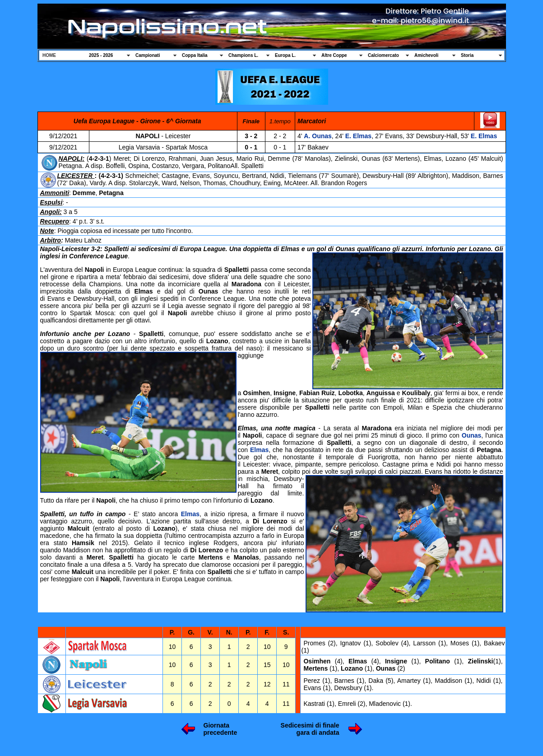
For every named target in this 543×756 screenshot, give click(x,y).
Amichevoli (426, 55)
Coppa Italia (195, 55)
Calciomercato (383, 55)
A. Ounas (318, 136)
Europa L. (285, 55)
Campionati (148, 55)
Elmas (259, 450)
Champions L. (243, 55)
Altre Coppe (334, 55)
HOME (49, 55)
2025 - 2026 (101, 55)
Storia (467, 55)
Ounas (472, 435)
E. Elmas (358, 136)
